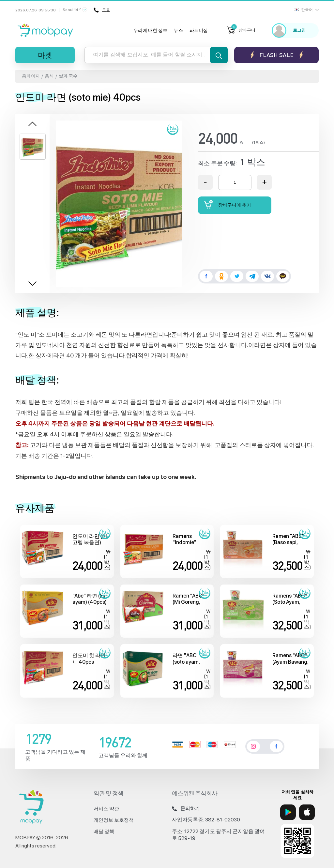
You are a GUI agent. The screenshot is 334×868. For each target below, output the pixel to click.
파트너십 (199, 30)
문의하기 (186, 808)
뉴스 (178, 30)
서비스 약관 (106, 809)
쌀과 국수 (68, 76)
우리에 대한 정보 (150, 30)
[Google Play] (288, 812)
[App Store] (307, 812)
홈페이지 (31, 76)
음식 (49, 76)
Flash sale (276, 55)
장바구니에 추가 (228, 204)
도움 (102, 10)
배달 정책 (104, 832)
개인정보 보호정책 (114, 820)
